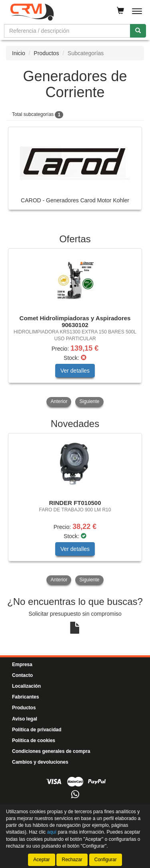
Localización (26, 686)
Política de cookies (34, 740)
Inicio (19, 53)
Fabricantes (25, 697)
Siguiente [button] (89, 401)
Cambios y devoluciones (40, 762)
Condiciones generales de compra (51, 751)
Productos (46, 53)
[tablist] (75, 328)
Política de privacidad (37, 730)
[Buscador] (67, 31)
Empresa (22, 664)
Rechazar (72, 860)
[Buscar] (138, 31)
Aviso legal (25, 719)
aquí (52, 832)
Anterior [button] (59, 401)
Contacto (22, 675)
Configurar (106, 860)
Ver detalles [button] (75, 371)
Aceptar (41, 860)
